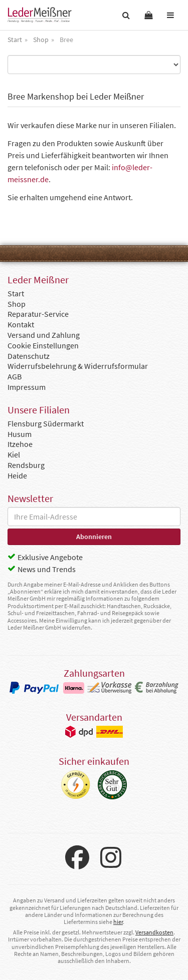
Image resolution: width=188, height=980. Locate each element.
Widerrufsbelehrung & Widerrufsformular (78, 366)
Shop (17, 304)
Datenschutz (29, 356)
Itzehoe (20, 444)
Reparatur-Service (38, 314)
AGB (15, 376)
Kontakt (21, 324)
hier (118, 922)
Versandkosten (154, 932)
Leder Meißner (40, 15)
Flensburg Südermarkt (46, 423)
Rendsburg (26, 465)
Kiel (14, 454)
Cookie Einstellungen (43, 345)
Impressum (27, 387)
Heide (17, 475)
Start (16, 293)
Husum (20, 434)
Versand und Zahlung (44, 335)
